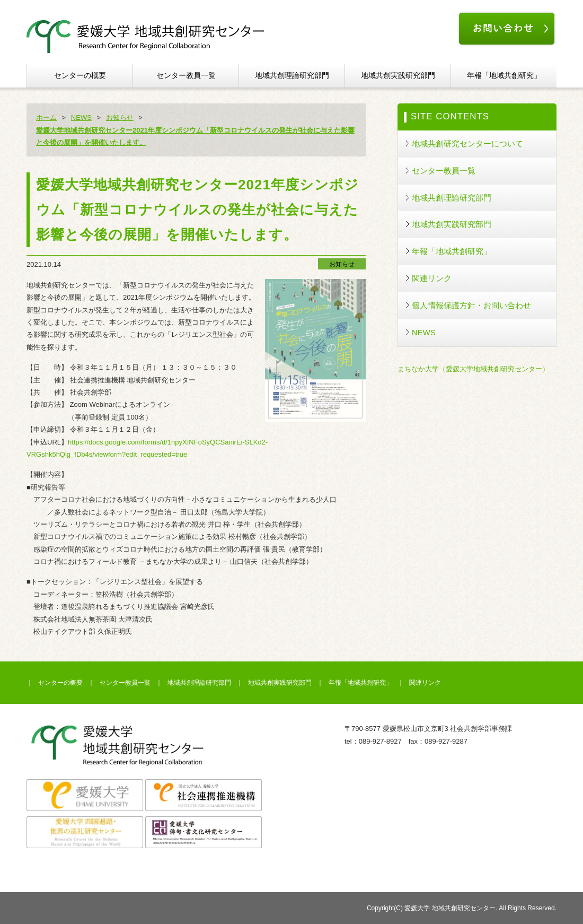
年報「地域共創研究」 (504, 76)
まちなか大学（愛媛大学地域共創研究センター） (473, 369)
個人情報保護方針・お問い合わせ (471, 305)
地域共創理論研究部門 (292, 76)
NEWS (424, 332)
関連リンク (432, 278)
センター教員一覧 (186, 76)
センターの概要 (80, 76)
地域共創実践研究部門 (398, 76)
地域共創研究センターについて (467, 143)
